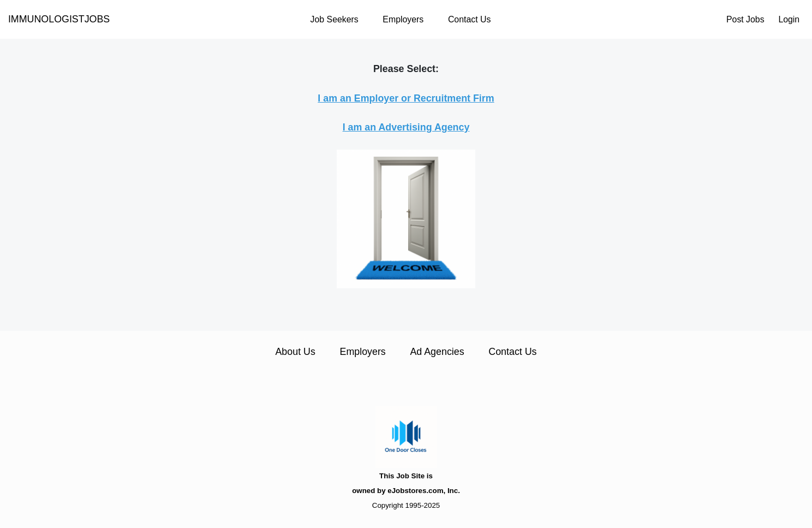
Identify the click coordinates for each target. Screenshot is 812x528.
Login (789, 19)
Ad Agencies (437, 352)
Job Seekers (335, 19)
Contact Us (469, 19)
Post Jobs (745, 19)
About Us (295, 352)
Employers (403, 19)
